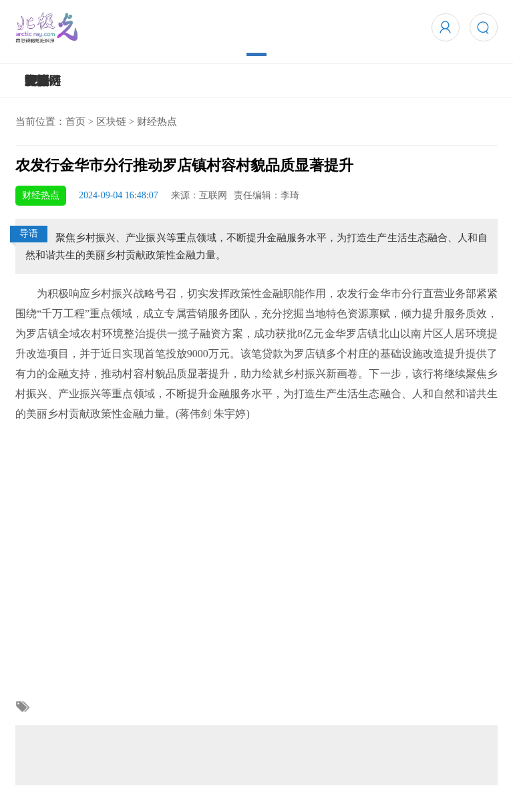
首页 (75, 122)
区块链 (111, 122)
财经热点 (157, 122)
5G (32, 81)
